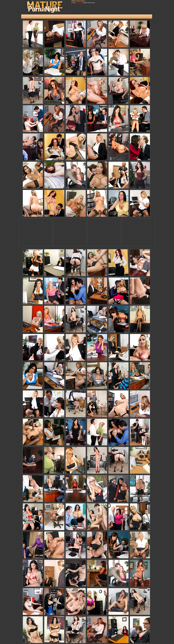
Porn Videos (79, 3)
